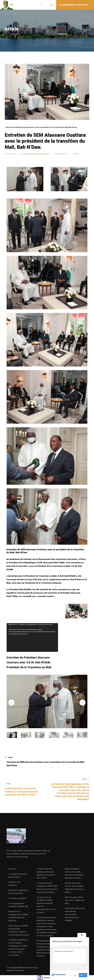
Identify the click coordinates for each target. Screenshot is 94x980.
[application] (32, 637)
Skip (75, 975)
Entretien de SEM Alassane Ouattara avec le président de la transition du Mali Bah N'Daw (46, 764)
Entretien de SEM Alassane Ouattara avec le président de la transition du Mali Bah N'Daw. (41, 127)
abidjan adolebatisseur (36, 154)
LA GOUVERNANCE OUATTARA (75, 5)
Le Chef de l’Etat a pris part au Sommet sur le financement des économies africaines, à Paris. (24, 789)
